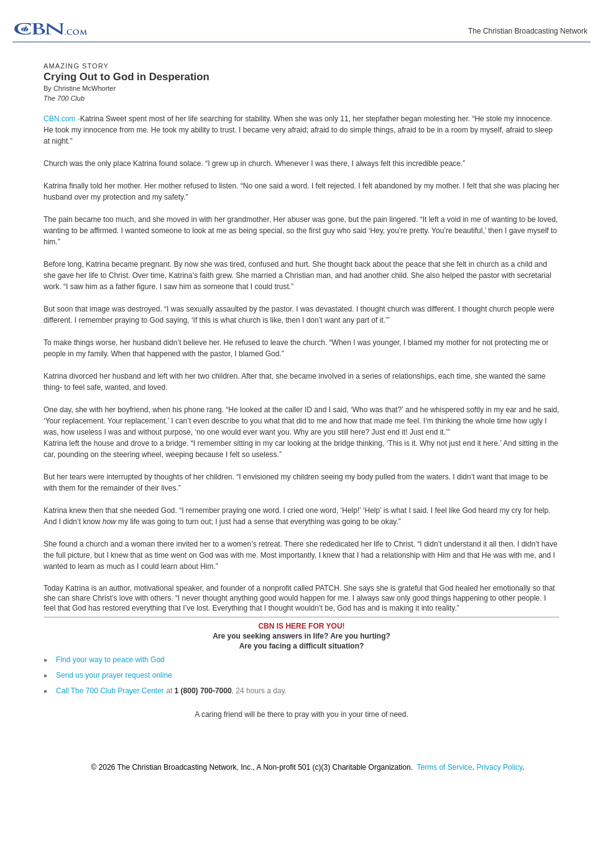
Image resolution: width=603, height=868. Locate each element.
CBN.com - (62, 119)
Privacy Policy (499, 767)
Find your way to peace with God (110, 660)
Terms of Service (444, 767)
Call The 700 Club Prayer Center (110, 691)
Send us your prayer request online (114, 675)
